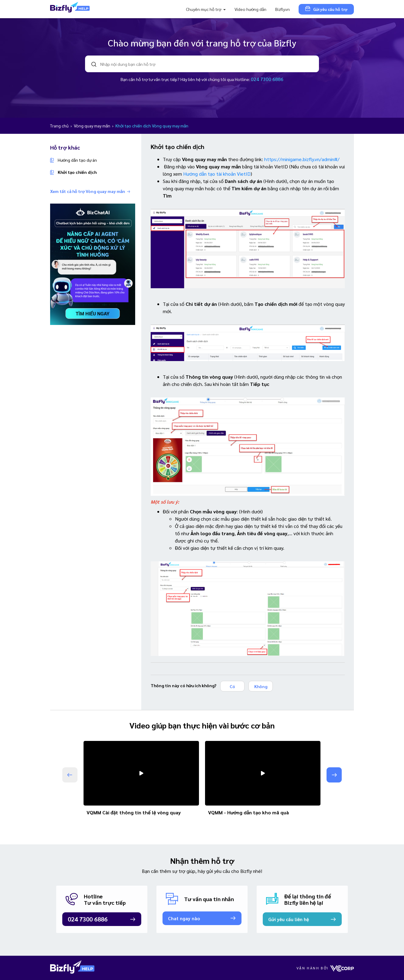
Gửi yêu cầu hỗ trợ (326, 9)
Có (232, 686)
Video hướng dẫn (250, 9)
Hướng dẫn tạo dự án (77, 160)
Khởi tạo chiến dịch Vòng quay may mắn (152, 126)
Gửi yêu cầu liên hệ (289, 919)
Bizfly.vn (282, 9)
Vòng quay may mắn (92, 126)
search (94, 64)
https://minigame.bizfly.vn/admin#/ (302, 159)
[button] (334, 775)
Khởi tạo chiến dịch (77, 172)
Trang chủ (60, 126)
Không (261, 686)
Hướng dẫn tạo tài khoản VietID (217, 174)
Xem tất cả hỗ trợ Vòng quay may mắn (90, 191)
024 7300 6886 (267, 79)
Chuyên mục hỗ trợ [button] (204, 9)
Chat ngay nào (184, 918)
